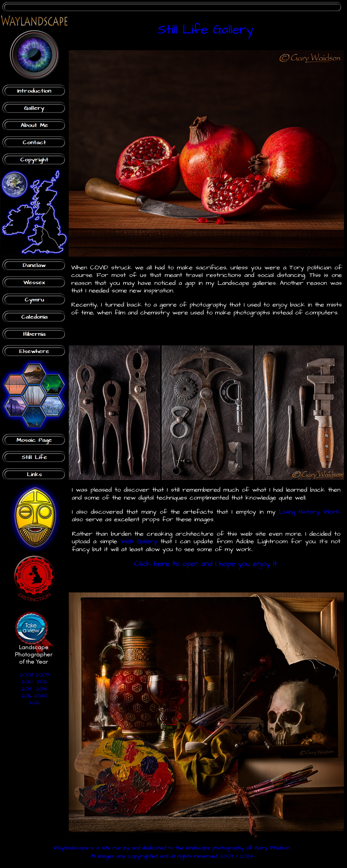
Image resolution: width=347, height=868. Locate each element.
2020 (41, 696)
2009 (42, 675)
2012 (42, 682)
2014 (42, 689)
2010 (27, 682)
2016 (27, 696)
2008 (27, 675)
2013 (27, 689)
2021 (34, 703)
